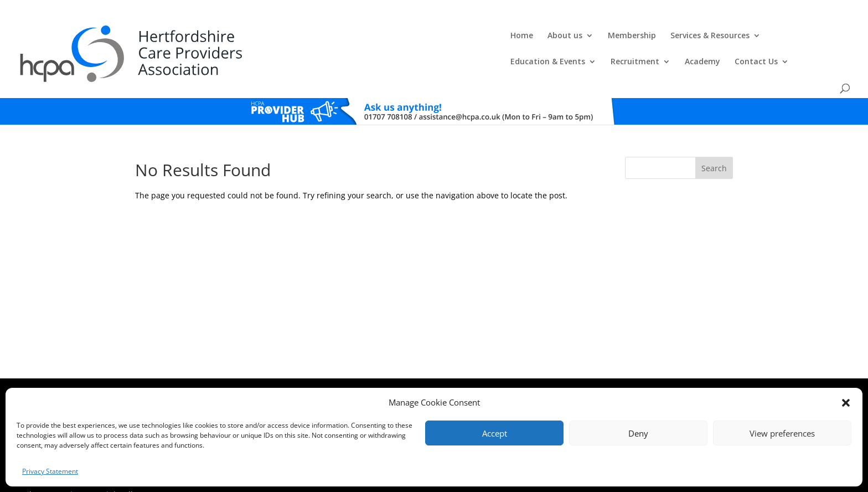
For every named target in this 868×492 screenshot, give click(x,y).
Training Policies (544, 376)
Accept (495, 433)
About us (299, 37)
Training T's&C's (489, 376)
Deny (638, 433)
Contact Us (755, 37)
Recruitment (634, 37)
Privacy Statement (50, 471)
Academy (701, 37)
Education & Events (547, 37)
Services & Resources (444, 37)
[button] (846, 403)
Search (714, 142)
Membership (366, 37)
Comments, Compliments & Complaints (355, 376)
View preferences (782, 433)
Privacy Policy (439, 376)
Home (256, 37)
